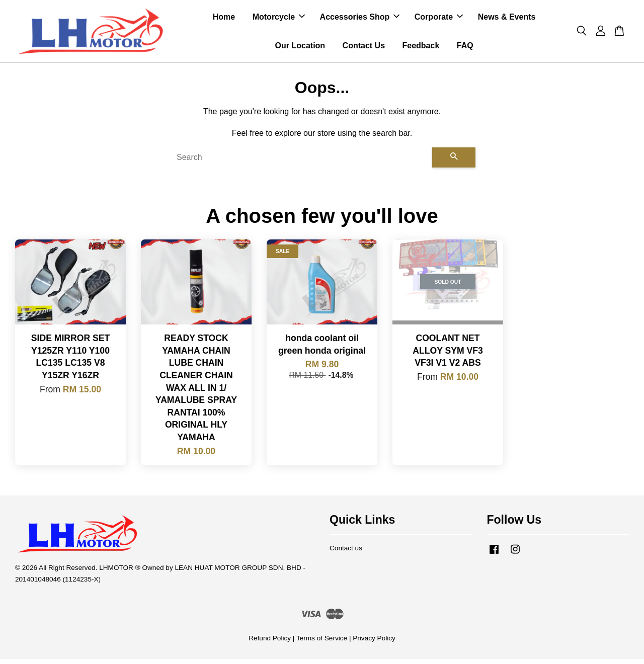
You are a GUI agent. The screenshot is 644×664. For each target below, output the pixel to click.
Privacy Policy (374, 643)
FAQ (465, 48)
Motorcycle (279, 19)
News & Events (507, 19)
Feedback (421, 48)
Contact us (346, 553)
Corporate (439, 19)
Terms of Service (322, 643)
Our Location (300, 48)
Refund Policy (270, 643)
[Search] (300, 162)
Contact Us (364, 48)
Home (224, 19)
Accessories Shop (360, 19)
